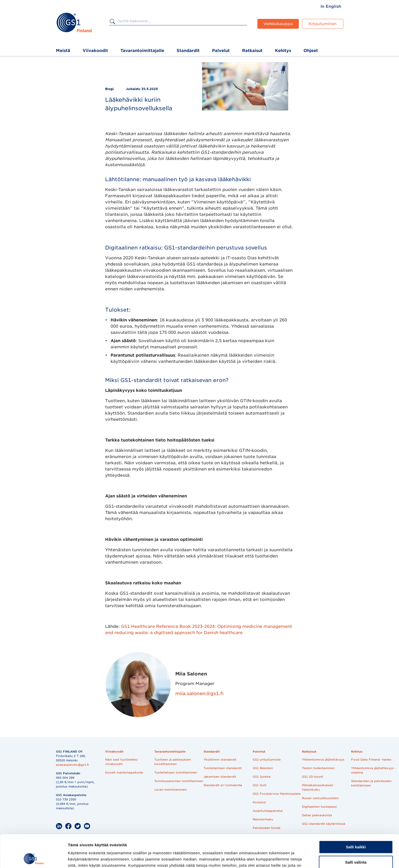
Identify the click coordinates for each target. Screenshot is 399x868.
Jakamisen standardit (220, 777)
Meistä (63, 51)
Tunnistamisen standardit (223, 768)
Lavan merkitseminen (171, 790)
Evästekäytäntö (154, 844)
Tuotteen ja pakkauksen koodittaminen (173, 762)
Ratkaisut (252, 51)
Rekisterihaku (263, 819)
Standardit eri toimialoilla (223, 785)
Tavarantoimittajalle (142, 51)
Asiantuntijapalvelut (268, 811)
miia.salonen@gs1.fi (199, 693)
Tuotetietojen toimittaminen (176, 773)
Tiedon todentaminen (318, 768)
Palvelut (221, 51)
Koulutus (259, 802)
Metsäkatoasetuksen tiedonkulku (318, 787)
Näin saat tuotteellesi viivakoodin (121, 762)
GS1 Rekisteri (263, 768)
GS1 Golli (260, 785)
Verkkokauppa (278, 24)
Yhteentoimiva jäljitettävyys (323, 760)
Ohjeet (311, 51)
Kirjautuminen (323, 24)
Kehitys (283, 51)
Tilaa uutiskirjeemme (192, 844)
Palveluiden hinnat (267, 828)
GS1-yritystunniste (267, 760)
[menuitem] (331, 6)
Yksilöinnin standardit (220, 760)
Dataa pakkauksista (317, 815)
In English (331, 6)
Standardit (188, 51)
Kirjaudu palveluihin (233, 844)
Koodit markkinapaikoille (124, 773)
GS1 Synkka (262, 777)
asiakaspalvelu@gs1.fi (72, 765)
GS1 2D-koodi (313, 777)
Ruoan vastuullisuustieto (320, 798)
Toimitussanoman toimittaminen (179, 781)
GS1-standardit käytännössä (324, 824)
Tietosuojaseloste (118, 844)
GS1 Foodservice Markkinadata (277, 794)
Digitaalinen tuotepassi (319, 807)
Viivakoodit (95, 51)
